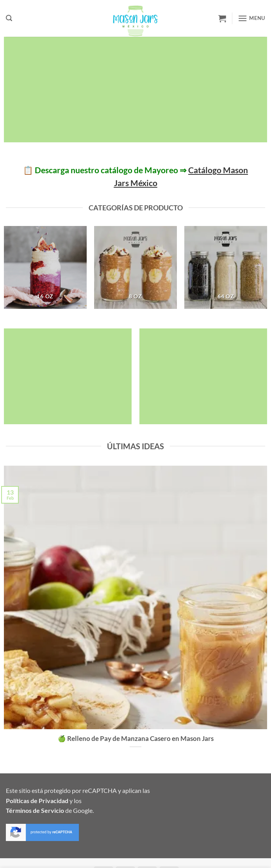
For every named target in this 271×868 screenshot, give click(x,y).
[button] (9, 18)
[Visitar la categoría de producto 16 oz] (45, 267)
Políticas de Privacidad (37, 801)
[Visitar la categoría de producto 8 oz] (135, 267)
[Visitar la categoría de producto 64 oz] (226, 267)
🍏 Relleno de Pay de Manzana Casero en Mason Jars (136, 739)
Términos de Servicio (35, 810)
